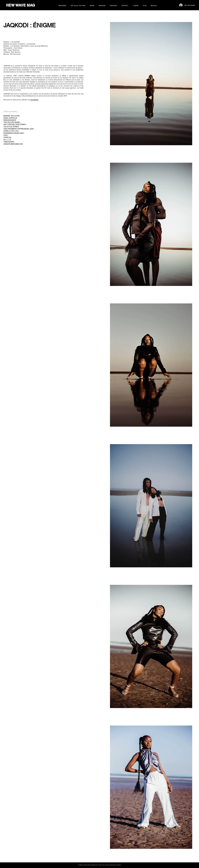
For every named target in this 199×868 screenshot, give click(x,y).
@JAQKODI (34, 100)
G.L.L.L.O (7, 140)
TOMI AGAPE (9, 142)
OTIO (5, 135)
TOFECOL (8, 138)
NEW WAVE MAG (20, 5)
